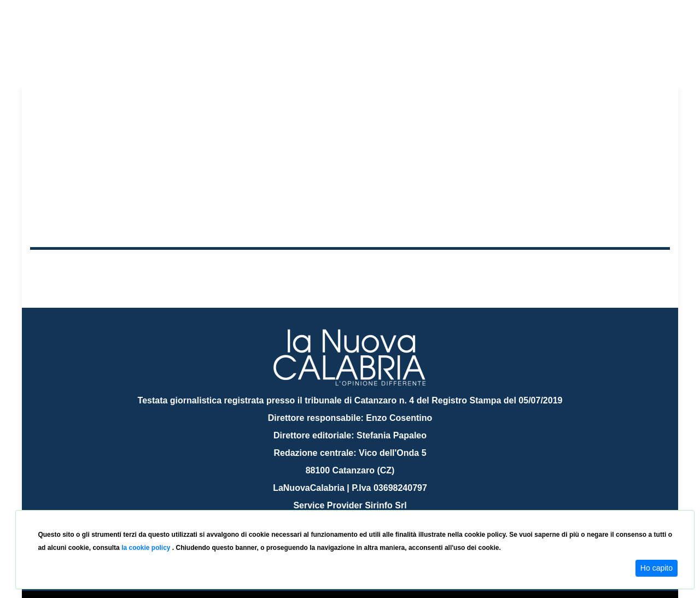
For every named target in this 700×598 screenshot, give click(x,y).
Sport (352, 267)
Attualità (263, 267)
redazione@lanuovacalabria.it (374, 506)
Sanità (224, 267)
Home (57, 265)
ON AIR (627, 269)
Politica (186, 267)
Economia (310, 267)
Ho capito (657, 568)
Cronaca (144, 267)
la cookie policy (147, 548)
